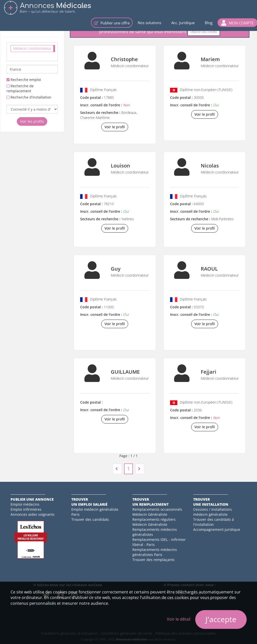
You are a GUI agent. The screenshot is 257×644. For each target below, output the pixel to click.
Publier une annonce (32, 499)
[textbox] (12, 56)
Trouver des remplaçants (153, 560)
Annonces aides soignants (33, 514)
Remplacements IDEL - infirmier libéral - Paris (159, 542)
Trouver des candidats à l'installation (214, 522)
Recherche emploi (24, 80)
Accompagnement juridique (217, 529)
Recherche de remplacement (20, 88)
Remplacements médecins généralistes (155, 532)
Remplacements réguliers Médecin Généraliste (154, 522)
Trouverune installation (211, 502)
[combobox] (32, 52)
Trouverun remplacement (150, 502)
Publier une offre (112, 23)
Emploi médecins (25, 504)
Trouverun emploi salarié (89, 502)
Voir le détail (179, 619)
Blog (209, 23)
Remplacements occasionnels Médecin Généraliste (157, 512)
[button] (238, 23)
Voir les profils (32, 121)
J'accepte (221, 619)
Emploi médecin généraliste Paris (95, 512)
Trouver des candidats (90, 519)
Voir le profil (115, 127)
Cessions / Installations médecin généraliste (213, 512)
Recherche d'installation (29, 97)
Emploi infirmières (26, 509)
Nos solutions (149, 23)
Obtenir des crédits (204, 32)
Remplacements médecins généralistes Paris (155, 552)
